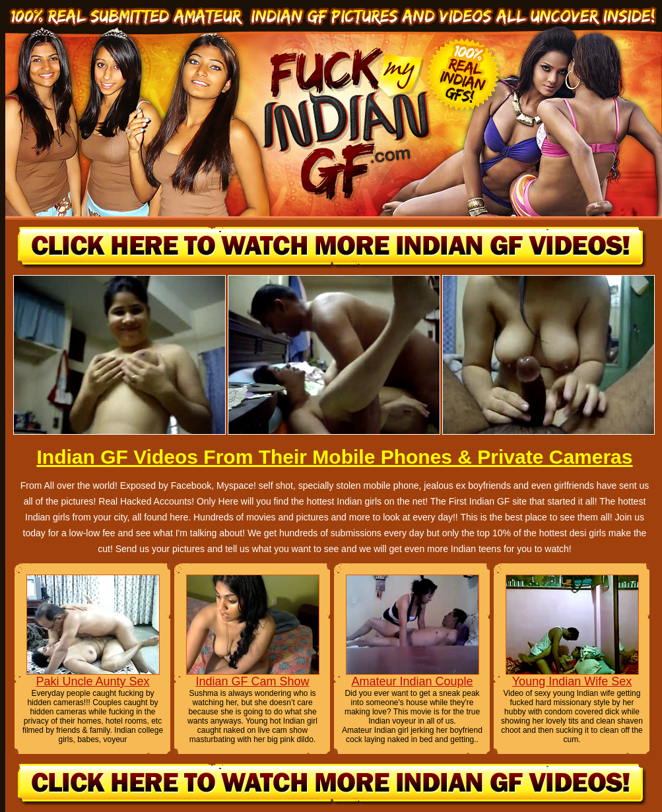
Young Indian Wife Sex (572, 681)
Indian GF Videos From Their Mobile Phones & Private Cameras (334, 457)
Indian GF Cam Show (252, 681)
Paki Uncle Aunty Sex (92, 681)
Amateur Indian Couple (412, 681)
